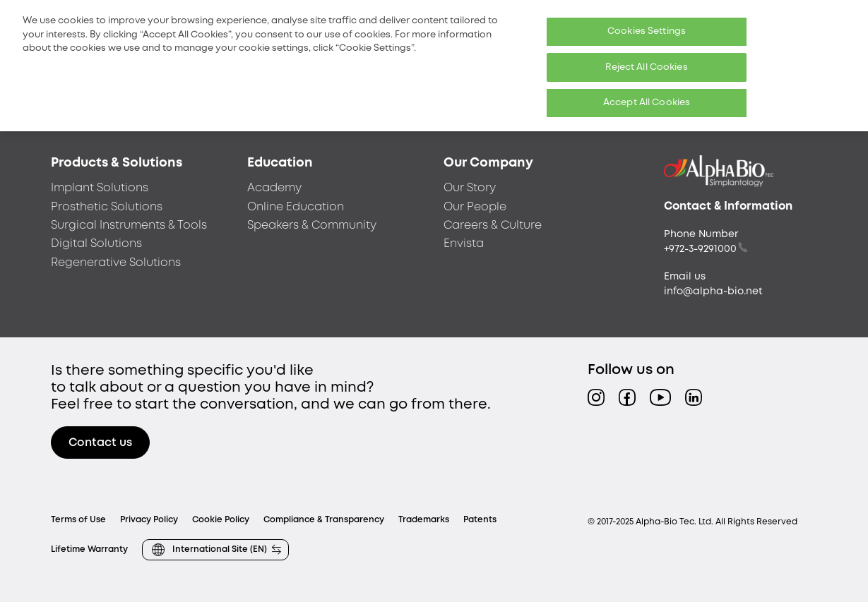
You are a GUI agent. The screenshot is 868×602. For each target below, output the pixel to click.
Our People (475, 207)
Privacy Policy (149, 520)
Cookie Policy (221, 520)
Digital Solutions (96, 244)
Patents (480, 520)
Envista (464, 244)
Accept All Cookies (647, 103)
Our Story (470, 188)
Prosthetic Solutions (107, 207)
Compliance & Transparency (324, 520)
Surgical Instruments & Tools (129, 225)
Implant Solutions (100, 188)
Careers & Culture (493, 225)
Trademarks (424, 520)
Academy (274, 188)
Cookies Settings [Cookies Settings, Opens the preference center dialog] (647, 31)
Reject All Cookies (646, 67)
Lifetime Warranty (89, 549)
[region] (434, 66)
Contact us (100, 443)
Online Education (296, 207)
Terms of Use (78, 520)
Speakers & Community (312, 225)
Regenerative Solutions (116, 263)
